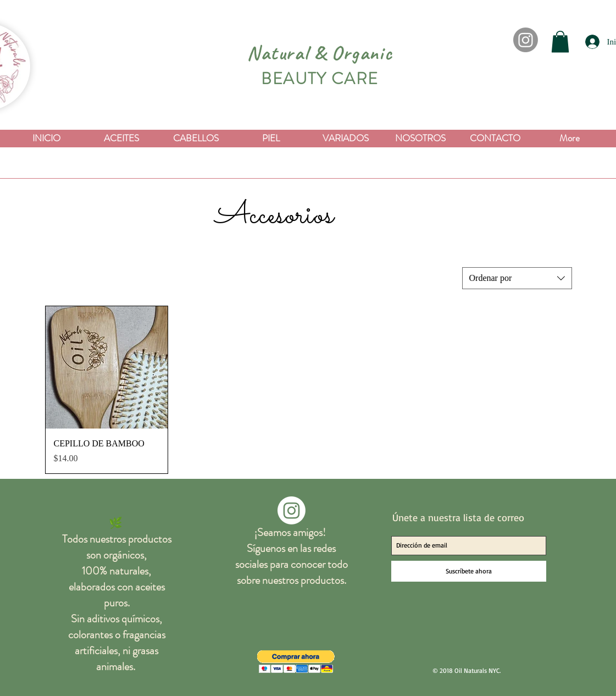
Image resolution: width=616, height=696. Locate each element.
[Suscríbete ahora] (469, 571)
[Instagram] (526, 40)
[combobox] (517, 278)
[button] (560, 42)
